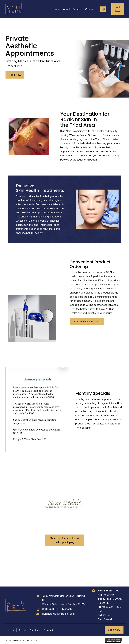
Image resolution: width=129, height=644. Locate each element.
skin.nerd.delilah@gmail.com (58, 614)
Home (11, 630)
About (22, 630)
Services (35, 630)
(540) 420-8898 (52, 609)
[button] (103, 9)
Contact (48, 630)
